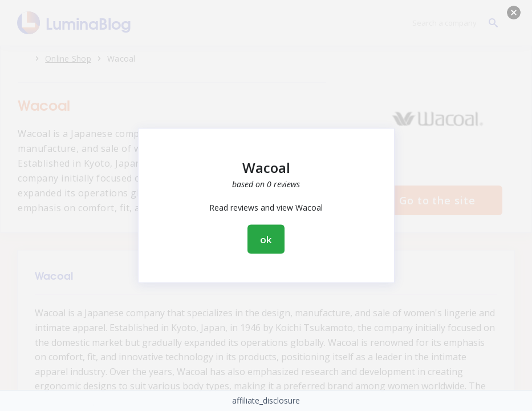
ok (266, 239)
